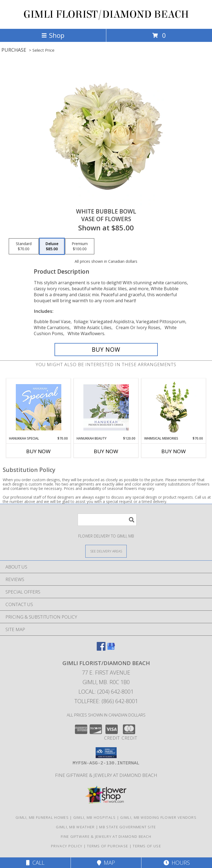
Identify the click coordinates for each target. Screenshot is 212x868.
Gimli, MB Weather (75, 827)
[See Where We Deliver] (106, 551)
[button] (106, 753)
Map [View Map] (106, 863)
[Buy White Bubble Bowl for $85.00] (106, 350)
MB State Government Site (128, 827)
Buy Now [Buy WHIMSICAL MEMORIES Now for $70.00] (174, 451)
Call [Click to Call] (35, 863)
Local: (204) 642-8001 (106, 692)
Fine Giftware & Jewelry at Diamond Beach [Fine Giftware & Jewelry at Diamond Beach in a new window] (106, 775)
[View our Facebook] (101, 649)
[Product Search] (107, 520)
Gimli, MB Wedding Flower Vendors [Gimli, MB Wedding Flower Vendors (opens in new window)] (158, 817)
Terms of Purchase (107, 846)
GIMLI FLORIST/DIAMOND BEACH (106, 14)
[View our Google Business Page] (111, 649)
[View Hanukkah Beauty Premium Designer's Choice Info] (106, 407)
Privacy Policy (67, 846)
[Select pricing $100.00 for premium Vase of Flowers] (80, 246)
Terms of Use (147, 846)
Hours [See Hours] (177, 863)
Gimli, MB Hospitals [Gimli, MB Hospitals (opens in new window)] (95, 817)
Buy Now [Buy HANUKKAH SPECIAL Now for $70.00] (38, 451)
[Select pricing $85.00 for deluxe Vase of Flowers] (52, 246)
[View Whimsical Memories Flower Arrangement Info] (174, 407)
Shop (53, 35)
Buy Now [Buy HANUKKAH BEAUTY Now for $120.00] (106, 451)
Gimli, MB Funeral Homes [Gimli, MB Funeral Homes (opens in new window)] (42, 817)
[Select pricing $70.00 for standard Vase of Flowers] (24, 246)
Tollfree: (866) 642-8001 (106, 701)
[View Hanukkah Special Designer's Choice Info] (39, 407)
